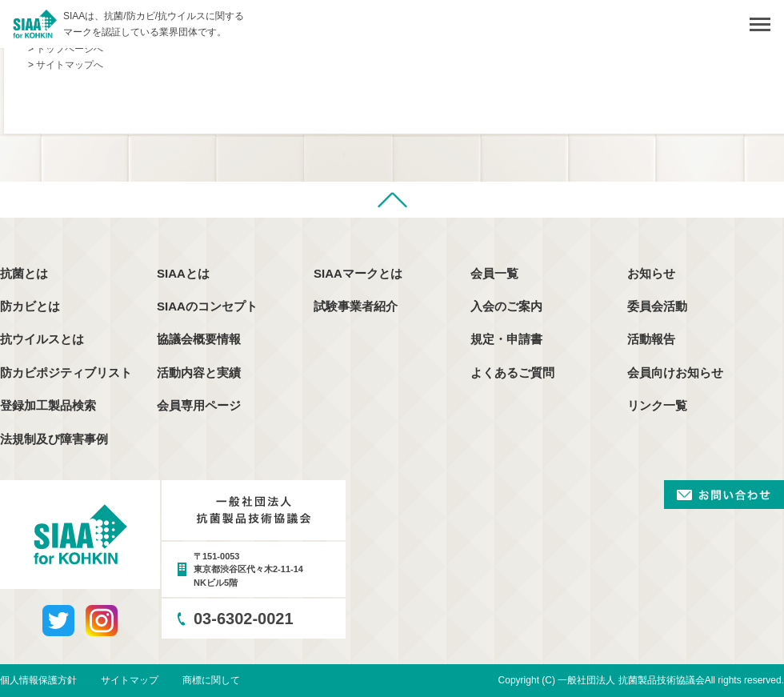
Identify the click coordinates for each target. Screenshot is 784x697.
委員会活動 (657, 306)
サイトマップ (130, 680)
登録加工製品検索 (48, 405)
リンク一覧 (657, 405)
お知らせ (651, 273)
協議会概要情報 (199, 339)
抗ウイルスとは (42, 339)
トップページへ (70, 49)
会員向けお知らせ (675, 373)
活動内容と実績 (199, 373)
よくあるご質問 (512, 373)
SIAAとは (183, 273)
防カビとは (30, 306)
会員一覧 (494, 273)
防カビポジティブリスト (66, 373)
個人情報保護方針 (38, 680)
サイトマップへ (70, 65)
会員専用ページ (199, 405)
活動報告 (651, 339)
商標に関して (211, 680)
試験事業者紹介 (356, 306)
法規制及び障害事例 (54, 439)
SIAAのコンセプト (207, 306)
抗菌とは (24, 273)
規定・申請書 (506, 339)
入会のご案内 (506, 306)
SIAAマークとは (358, 273)
